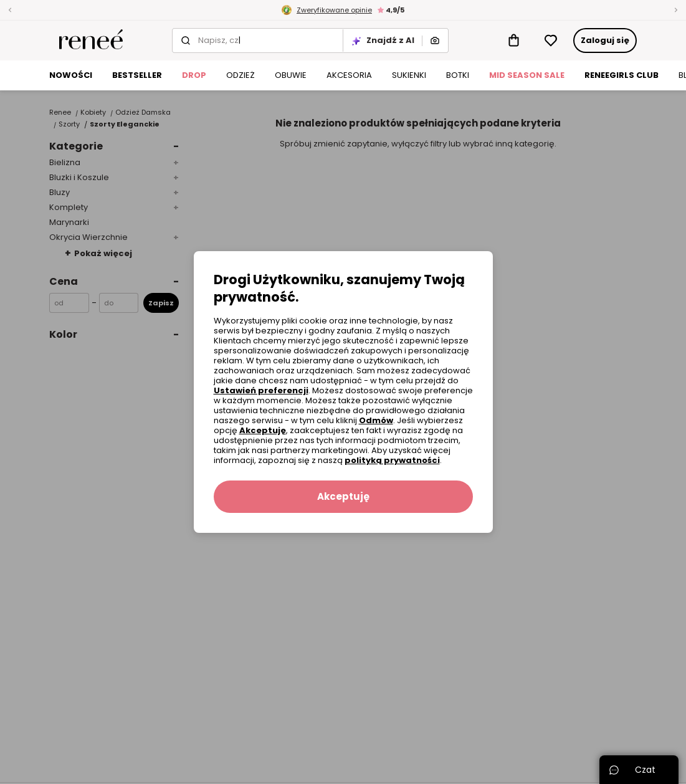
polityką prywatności (392, 460)
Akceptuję (263, 430)
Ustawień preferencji (261, 390)
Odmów (376, 420)
